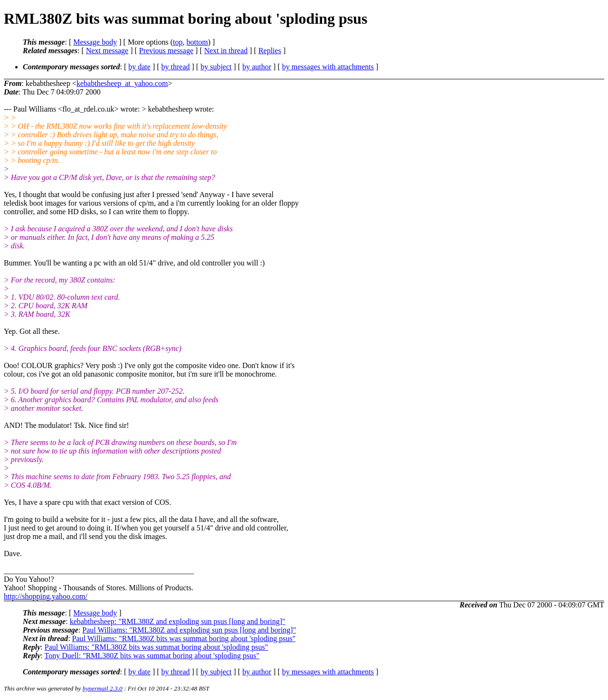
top (178, 42)
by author (257, 67)
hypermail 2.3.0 (103, 688)
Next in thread (226, 51)
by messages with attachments (328, 67)
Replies (270, 51)
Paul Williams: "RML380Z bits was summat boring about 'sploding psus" (184, 639)
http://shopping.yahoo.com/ (46, 596)
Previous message (166, 51)
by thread (176, 67)
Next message (107, 51)
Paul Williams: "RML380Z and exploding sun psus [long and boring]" (189, 630)
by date (139, 67)
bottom (197, 42)
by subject (216, 67)
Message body (95, 42)
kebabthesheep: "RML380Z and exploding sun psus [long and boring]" (178, 621)
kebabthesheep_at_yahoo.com (122, 83)
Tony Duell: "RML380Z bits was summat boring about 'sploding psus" (152, 656)
